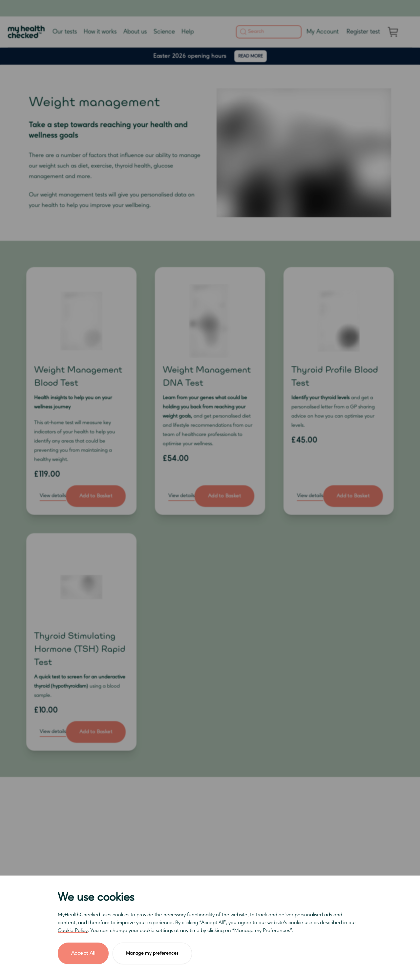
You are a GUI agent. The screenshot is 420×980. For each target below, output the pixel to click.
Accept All (83, 953)
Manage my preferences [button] (152, 953)
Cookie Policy (73, 931)
